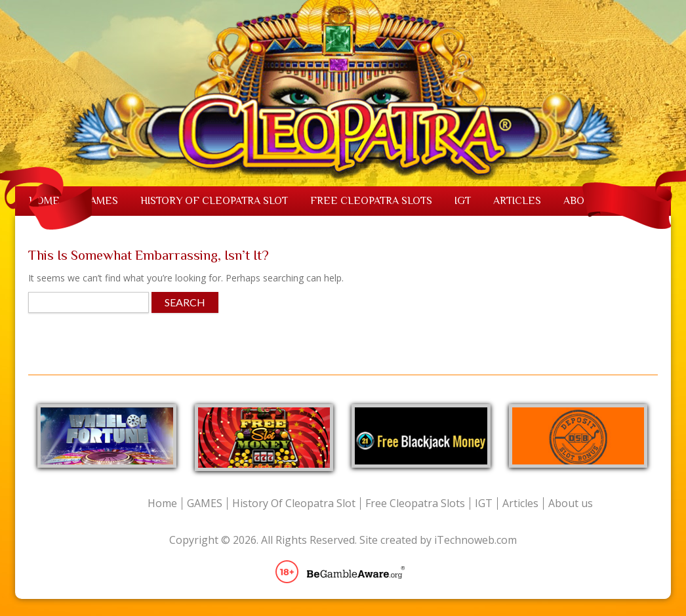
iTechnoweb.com (475, 540)
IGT (463, 201)
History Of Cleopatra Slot (214, 201)
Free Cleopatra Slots (371, 201)
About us (571, 503)
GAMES (100, 201)
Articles (517, 201)
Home (162, 503)
